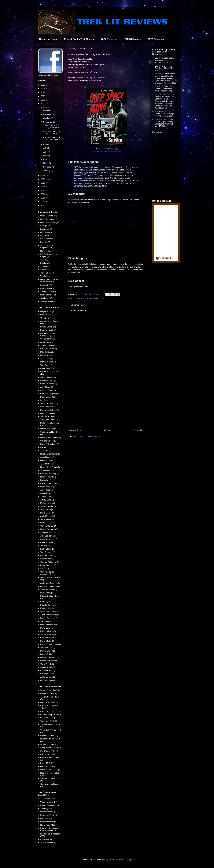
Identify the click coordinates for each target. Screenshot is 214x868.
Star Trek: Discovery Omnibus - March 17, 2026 (164, 68)
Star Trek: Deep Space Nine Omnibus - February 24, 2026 (165, 60)
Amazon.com (97, 151)
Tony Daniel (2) (47, 365)
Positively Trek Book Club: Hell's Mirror (51, 139)
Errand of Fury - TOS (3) (51, 711)
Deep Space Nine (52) (50, 222)
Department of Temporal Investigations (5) (51, 281)
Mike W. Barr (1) (47, 315)
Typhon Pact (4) (47, 273)
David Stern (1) (47, 628)
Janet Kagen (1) (47, 490)
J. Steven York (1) (48, 677)
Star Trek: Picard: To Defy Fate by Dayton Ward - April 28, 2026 (164, 89)
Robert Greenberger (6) (50, 454)
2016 (43, 187)
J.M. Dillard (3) (47, 387)
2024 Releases (109, 39)
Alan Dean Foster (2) (49, 420)
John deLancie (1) (48, 377)
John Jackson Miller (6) (50, 536)
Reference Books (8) (49, 815)
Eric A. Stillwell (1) (48, 631)
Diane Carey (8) (47, 342)
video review (99, 298)
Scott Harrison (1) (48, 457)
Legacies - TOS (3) (48, 718)
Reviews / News (48, 39)
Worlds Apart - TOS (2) (50, 690)
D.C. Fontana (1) (47, 413)
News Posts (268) (48, 825)
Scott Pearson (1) (48, 559)
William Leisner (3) (48, 506)
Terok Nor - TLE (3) (49, 721)
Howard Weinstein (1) (50, 657)
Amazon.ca (107, 151)
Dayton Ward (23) (48, 651)
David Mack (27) (47, 513)
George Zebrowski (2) (50, 680)
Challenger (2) (46, 298)
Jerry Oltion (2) (47, 546)
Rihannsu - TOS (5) (49, 694)
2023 (43, 96)
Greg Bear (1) (46, 318)
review (90, 298)
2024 (43, 92)
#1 (94, 78)
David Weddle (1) (48, 654)
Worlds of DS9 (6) (48, 744)
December (48, 111)
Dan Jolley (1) (46, 480)
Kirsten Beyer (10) (48, 327)
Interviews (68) (47, 839)
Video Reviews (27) (49, 802)
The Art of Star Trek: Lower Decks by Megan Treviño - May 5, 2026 (165, 114)
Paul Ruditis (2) (47, 593)
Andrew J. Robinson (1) (50, 583)
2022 (43, 100)
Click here (73, 200)
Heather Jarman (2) (49, 477)
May (45, 156)
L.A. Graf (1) (46, 447)
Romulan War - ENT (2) (50, 770)
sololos (112, 859)
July (45, 148)
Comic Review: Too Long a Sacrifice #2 (52, 126)
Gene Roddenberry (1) (50, 586)
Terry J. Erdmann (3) (49, 403)
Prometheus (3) (47, 288)
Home (108, 431)
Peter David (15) (47, 368)
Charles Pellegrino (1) (50, 562)
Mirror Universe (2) (48, 295)
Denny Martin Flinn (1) (50, 410)
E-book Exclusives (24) (50, 805)
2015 (43, 190)
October (47, 118)
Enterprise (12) (47, 229)
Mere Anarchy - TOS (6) (51, 714)
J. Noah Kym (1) (47, 497)
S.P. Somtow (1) (47, 621)
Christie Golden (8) (48, 441)
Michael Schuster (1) (49, 608)
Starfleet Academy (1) (50, 301)
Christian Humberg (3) (50, 474)
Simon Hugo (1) (47, 470)
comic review (81, 298)
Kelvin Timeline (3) (48, 239)
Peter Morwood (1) (48, 542)
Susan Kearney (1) (48, 493)
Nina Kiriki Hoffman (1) (50, 467)
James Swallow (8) (48, 634)
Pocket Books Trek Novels (79, 39)
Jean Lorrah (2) (47, 510)
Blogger (130, 859)
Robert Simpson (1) (49, 618)
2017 (43, 183)
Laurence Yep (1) (48, 670)
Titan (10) (44, 260)
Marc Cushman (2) (48, 362)
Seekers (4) (45, 270)
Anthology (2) (46, 808)
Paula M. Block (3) (48, 330)
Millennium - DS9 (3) (49, 736)
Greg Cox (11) (46, 355)
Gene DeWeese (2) (49, 384)
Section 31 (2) (46, 285)
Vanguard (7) (46, 266)
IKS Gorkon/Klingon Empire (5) (49, 255)
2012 (43, 202)
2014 (43, 194)
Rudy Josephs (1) (48, 487)
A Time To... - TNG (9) (50, 754)
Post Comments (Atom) (90, 437)
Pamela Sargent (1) (49, 605)
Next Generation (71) (49, 219)
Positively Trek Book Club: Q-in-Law (51, 132)
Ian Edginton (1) (47, 400)
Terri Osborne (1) (48, 552)
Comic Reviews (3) (48, 822)
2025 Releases (132, 39)
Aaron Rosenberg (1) (49, 590)
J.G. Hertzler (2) (47, 464)
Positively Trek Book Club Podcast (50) (49, 829)
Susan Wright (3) (47, 667)
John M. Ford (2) (47, 417)
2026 (43, 85)
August (47, 144)
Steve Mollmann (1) (49, 539)
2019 (43, 175)
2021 (43, 104)
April (45, 159)
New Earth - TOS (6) (49, 702)
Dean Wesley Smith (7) (50, 625)
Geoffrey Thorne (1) (49, 638)
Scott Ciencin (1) (47, 345)
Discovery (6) (46, 232)
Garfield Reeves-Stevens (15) (48, 573)
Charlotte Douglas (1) (49, 394)
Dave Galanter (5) (48, 429)
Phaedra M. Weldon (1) (50, 661)
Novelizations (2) (47, 812)
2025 (43, 89)
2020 (43, 107)
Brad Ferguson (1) (48, 407)
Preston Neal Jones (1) (50, 483)
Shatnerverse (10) (48, 292)
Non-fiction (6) (46, 818)
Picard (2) (44, 235)
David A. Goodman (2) (50, 444)
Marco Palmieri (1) (48, 555)
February (47, 167)
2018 (43, 179)
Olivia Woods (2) (47, 664)
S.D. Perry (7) (46, 569)
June (46, 152)
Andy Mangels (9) (48, 516)
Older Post (139, 431)
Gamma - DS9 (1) (48, 766)
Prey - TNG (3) (47, 763)
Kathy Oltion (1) (47, 549)
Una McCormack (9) (49, 529)
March (46, 163)
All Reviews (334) (48, 799)
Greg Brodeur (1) (48, 339)
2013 (43, 198)
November (48, 114)
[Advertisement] (107, 404)
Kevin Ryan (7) (47, 602)
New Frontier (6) (47, 251)
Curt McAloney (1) (48, 526)
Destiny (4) (45, 263)
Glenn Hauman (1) (48, 460)
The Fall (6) (45, 276)
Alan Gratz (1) (46, 451)
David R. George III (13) (51, 438)
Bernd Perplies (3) (48, 565)
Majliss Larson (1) (48, 503)
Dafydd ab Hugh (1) (49, 311)
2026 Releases (156, 39)
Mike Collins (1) (47, 352)
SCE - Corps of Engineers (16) (47, 246)
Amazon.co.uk (117, 151)
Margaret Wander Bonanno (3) (48, 335)
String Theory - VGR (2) (50, 748)
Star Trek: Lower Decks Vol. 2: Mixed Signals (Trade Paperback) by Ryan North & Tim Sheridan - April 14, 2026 (165, 78)
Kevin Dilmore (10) (48, 390)
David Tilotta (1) (47, 641)
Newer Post (75, 431)
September (48, 122)
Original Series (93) (49, 216)
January (47, 171)
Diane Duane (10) (48, 397)
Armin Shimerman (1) (49, 615)
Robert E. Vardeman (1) (50, 644)
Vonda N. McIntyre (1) (50, 533)
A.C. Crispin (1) (47, 359)
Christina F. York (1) (49, 674)
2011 (43, 205)
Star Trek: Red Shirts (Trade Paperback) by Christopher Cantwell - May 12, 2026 (164, 123)
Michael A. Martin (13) (50, 523)
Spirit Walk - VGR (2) (49, 751)
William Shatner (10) (49, 611)
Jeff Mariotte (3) (47, 519)
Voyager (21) (46, 226)
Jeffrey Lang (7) (47, 500)
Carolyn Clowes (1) (49, 349)
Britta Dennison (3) (48, 380)
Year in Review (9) (48, 843)
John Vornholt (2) (48, 647)
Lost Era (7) (45, 242)
